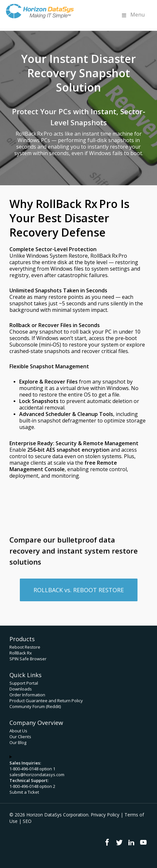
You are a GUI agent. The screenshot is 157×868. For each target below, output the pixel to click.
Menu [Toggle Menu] (133, 15)
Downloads (21, 689)
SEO (27, 821)
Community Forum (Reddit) (35, 706)
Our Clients (20, 737)
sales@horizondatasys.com (37, 775)
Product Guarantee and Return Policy (46, 701)
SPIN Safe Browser (28, 659)
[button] (79, 590)
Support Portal (24, 683)
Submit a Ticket (24, 792)
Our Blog (18, 742)
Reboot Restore (25, 647)
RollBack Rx (21, 653)
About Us (18, 731)
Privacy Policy (105, 815)
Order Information (27, 695)
